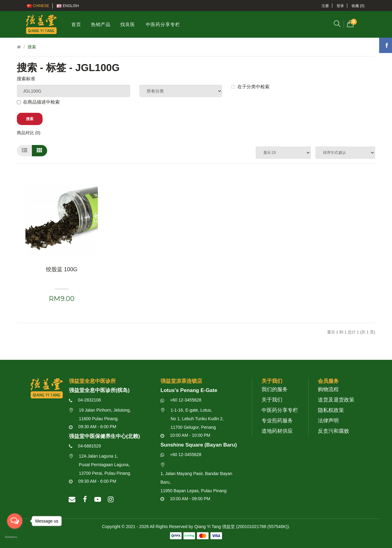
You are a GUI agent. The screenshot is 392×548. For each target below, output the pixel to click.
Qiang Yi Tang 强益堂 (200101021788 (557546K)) (241, 527)
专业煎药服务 (277, 421)
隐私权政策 (331, 410)
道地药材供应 (277, 431)
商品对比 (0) (29, 133)
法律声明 (328, 421)
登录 (340, 6)
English (68, 6)
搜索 (32, 47)
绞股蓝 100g (62, 269)
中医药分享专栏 (280, 410)
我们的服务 (275, 389)
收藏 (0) (358, 6)
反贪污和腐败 (334, 431)
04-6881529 (85, 446)
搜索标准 (26, 79)
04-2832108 (85, 400)
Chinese (38, 6)
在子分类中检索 (250, 87)
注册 (325, 6)
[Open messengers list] (15, 521)
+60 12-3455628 (181, 400)
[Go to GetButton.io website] (15, 537)
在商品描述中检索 (38, 102)
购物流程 (328, 389)
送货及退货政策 (336, 400)
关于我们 (272, 400)
